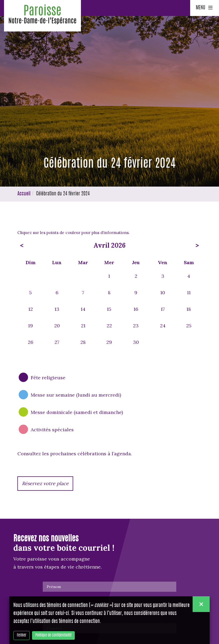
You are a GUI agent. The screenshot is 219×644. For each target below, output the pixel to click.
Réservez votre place (45, 483)
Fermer (21, 635)
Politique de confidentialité (53, 635)
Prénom (54, 587)
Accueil (24, 194)
